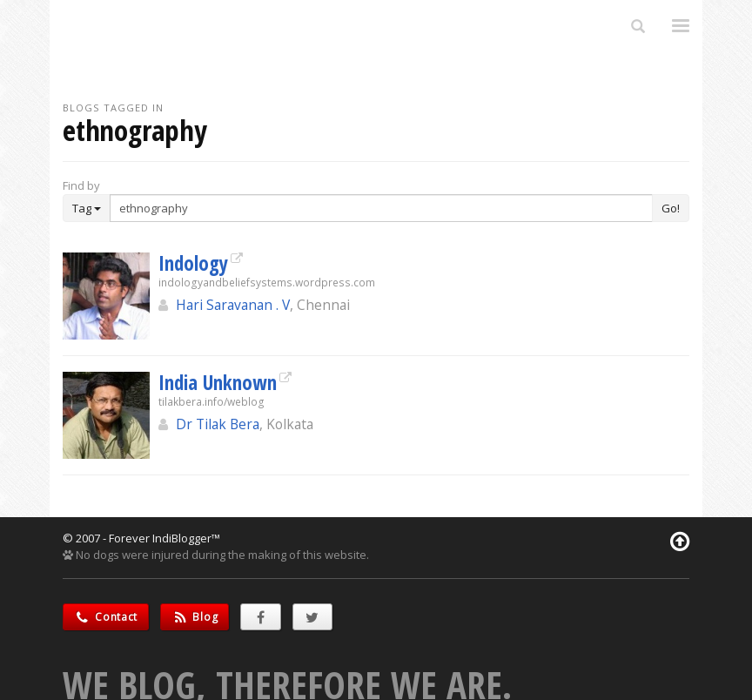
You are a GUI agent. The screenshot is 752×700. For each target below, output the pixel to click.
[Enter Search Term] (381, 208)
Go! (671, 208)
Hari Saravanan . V (233, 305)
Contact (106, 617)
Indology (193, 263)
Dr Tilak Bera (218, 424)
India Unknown (218, 382)
